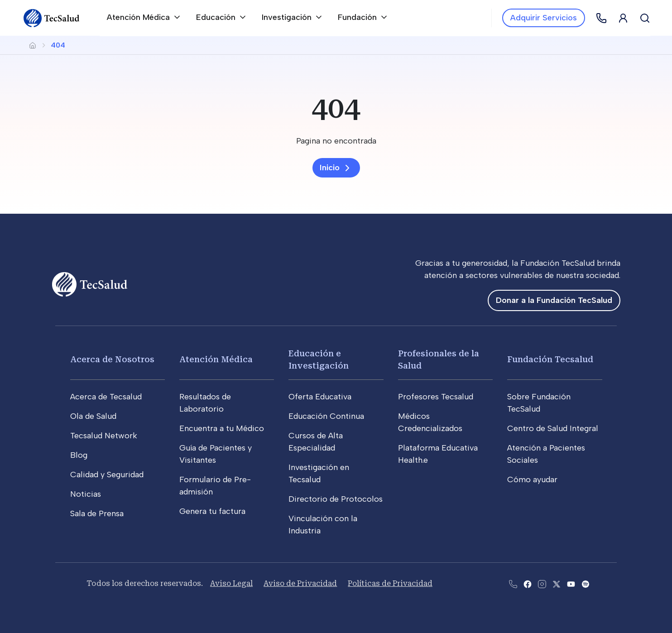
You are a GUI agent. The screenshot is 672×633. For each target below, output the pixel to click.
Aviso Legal (231, 583)
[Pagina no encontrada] (336, 141)
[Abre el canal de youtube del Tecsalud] (571, 583)
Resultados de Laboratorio (205, 403)
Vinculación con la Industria (323, 525)
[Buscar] (645, 18)
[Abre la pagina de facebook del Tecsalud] (528, 583)
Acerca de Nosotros (112, 359)
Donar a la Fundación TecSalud (554, 300)
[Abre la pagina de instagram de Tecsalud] (542, 583)
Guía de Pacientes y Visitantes (216, 454)
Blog (79, 455)
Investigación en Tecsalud (319, 473)
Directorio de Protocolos (336, 499)
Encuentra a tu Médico (222, 428)
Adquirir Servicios (544, 18)
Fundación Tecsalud (550, 359)
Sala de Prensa (97, 513)
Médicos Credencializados (430, 422)
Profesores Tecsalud (436, 397)
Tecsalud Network (104, 436)
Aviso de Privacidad (300, 583)
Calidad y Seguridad (107, 475)
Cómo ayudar (532, 480)
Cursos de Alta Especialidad (316, 442)
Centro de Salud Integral (553, 428)
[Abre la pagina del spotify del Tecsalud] (586, 583)
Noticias (86, 494)
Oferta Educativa (320, 397)
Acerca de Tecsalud (106, 397)
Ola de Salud (93, 416)
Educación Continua (326, 416)
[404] (336, 108)
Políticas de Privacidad (390, 583)
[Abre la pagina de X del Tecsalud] (557, 583)
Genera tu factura (212, 511)
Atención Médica (216, 359)
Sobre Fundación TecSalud (539, 403)
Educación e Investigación (319, 360)
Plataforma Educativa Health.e (438, 454)
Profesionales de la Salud (439, 360)
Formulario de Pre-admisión (215, 486)
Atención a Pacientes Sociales (546, 454)
